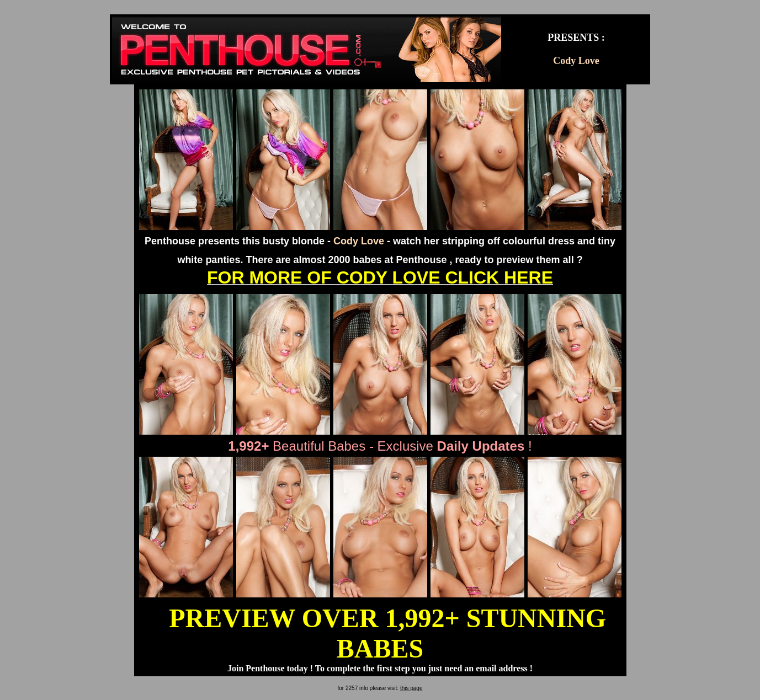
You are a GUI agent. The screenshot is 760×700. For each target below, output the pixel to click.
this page (411, 688)
